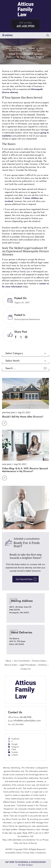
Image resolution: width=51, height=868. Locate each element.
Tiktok (14, 749)
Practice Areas (39, 661)
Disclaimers (41, 853)
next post (7, 464)
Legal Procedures (28, 665)
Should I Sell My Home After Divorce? (23, 417)
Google (14, 744)
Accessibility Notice (14, 853)
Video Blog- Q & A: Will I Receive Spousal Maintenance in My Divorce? (25, 470)
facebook (16, 337)
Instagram (15, 747)
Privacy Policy (29, 853)
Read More (4, 423)
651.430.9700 (26, 26)
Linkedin (15, 755)
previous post (9, 412)
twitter (21, 337)
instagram (26, 337)
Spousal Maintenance (31, 319)
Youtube (15, 752)
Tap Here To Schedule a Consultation (26, 863)
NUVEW (9, 849)
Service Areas (11, 665)
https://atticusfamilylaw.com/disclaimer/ (19, 840)
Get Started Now (24, 579)
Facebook (15, 739)
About (8, 661)
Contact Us (26, 669)
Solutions (42, 665)
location (26, 608)
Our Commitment (22, 661)
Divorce (18, 319)
